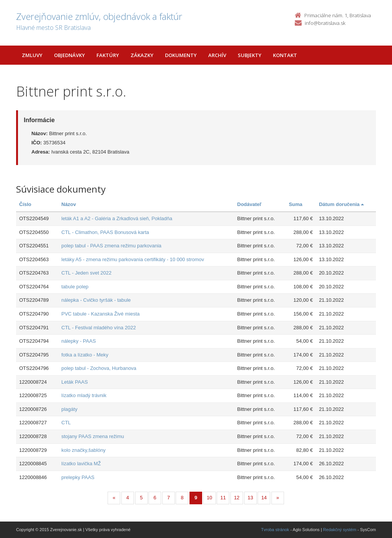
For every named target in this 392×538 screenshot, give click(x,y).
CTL (66, 423)
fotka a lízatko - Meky (85, 355)
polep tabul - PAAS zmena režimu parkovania (111, 246)
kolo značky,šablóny (83, 450)
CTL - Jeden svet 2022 (86, 273)
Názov (69, 204)
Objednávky (69, 55)
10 (209, 498)
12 (237, 498)
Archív (217, 55)
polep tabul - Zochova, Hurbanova (99, 368)
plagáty (69, 409)
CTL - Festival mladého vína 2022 (99, 328)
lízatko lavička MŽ (81, 464)
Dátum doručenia (341, 204)
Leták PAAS (74, 382)
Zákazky (142, 55)
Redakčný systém (340, 530)
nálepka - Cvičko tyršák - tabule (96, 300)
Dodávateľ (250, 204)
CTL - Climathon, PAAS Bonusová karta (105, 232)
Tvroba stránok (275, 530)
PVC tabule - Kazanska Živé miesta (100, 314)
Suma (295, 204)
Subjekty (250, 55)
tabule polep (75, 287)
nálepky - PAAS (78, 341)
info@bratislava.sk (325, 23)
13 (250, 498)
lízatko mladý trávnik (84, 395)
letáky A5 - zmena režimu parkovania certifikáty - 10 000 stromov (133, 259)
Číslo (25, 204)
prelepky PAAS (78, 477)
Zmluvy (32, 55)
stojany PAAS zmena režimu (93, 436)
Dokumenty (181, 55)
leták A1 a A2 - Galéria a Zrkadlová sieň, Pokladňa (117, 218)
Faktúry (108, 55)
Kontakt (285, 55)
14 (264, 498)
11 (223, 498)
